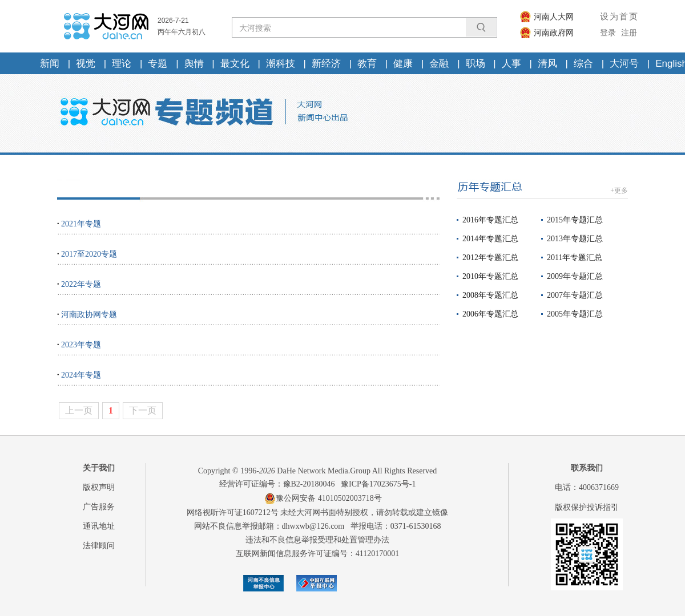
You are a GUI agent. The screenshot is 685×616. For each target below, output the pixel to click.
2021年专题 (81, 224)
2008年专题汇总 (490, 295)
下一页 (143, 410)
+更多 (619, 191)
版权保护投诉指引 (587, 507)
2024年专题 (81, 375)
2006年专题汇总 (490, 314)
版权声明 (99, 487)
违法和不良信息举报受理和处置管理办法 (317, 540)
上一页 (79, 410)
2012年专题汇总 (490, 258)
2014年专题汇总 (490, 239)
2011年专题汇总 (575, 258)
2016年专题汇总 (490, 220)
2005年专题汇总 (575, 314)
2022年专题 (81, 284)
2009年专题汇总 (575, 276)
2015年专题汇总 (575, 220)
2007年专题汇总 (575, 295)
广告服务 (99, 507)
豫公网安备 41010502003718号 (323, 499)
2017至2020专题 (89, 254)
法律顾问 (99, 546)
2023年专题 (81, 345)
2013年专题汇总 (575, 239)
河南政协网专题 (89, 315)
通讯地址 (99, 526)
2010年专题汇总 (490, 276)
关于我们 (99, 468)
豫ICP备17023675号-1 (378, 484)
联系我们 (587, 468)
